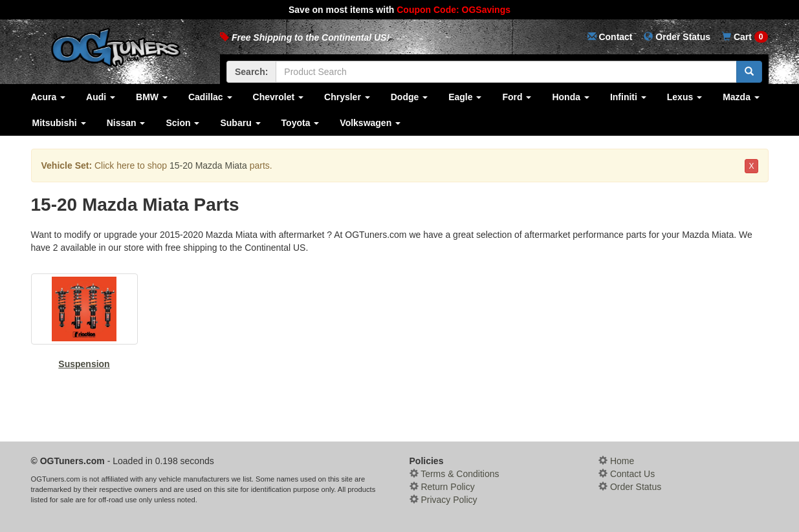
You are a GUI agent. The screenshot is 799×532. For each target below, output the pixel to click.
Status (677, 37)
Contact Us (627, 474)
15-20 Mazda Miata (208, 165)
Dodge (409, 97)
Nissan (126, 123)
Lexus (684, 97)
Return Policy (442, 487)
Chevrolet (278, 97)
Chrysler (347, 97)
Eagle (465, 97)
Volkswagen (370, 123)
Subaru (240, 123)
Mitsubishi (59, 123)
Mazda (741, 97)
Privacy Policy (443, 500)
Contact (610, 37)
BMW (152, 97)
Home (616, 461)
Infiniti (628, 97)
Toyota (301, 123)
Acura (49, 97)
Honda (570, 97)
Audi (101, 97)
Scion (182, 123)
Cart (745, 37)
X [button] (751, 166)
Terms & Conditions (454, 474)
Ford (517, 97)
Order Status (630, 487)
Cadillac (210, 97)
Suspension (84, 321)
